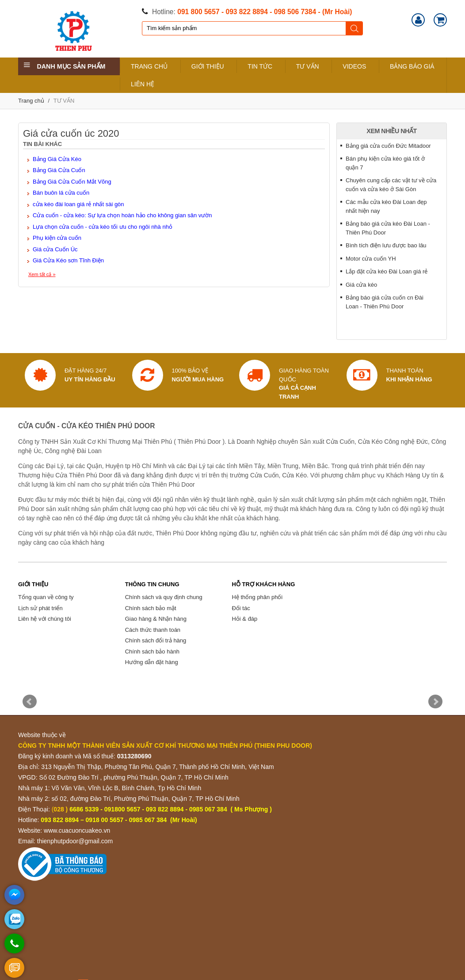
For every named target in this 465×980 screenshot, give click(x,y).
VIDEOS (354, 66)
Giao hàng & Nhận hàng (156, 619)
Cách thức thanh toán (153, 630)
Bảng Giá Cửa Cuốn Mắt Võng (72, 182)
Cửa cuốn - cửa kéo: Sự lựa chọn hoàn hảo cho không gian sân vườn (122, 215)
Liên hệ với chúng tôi (45, 619)
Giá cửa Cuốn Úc (55, 249)
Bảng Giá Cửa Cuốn (59, 170)
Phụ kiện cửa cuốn (57, 238)
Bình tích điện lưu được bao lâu (386, 245)
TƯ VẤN (308, 66)
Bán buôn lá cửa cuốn (61, 193)
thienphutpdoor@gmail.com (75, 841)
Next (435, 702)
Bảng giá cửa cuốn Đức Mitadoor (388, 146)
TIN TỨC (260, 66)
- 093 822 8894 (245, 12)
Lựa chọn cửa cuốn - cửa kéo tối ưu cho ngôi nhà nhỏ (103, 227)
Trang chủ (31, 101)
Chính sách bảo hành (152, 651)
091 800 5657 (198, 12)
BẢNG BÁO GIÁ (412, 66)
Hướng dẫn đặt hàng (152, 662)
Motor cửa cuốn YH (371, 259)
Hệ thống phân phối (257, 597)
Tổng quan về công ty (46, 597)
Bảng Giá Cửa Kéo (57, 159)
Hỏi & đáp (244, 619)
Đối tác (241, 608)
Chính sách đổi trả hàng (156, 640)
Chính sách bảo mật (151, 608)
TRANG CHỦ (149, 66)
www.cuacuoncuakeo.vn (77, 830)
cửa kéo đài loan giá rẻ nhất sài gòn (78, 204)
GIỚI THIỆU (208, 66)
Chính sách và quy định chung (164, 597)
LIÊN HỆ (143, 84)
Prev (30, 702)
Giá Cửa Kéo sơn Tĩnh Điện (68, 260)
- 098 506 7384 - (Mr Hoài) (311, 12)
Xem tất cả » (42, 274)
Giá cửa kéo (361, 285)
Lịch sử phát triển (40, 608)
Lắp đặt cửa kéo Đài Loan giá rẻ (387, 271)
